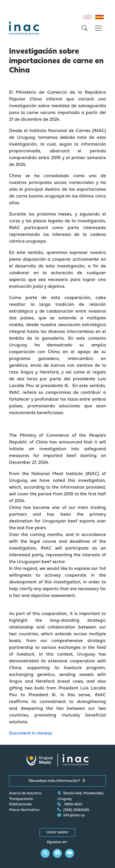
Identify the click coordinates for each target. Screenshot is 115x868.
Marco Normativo (24, 810)
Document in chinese (31, 733)
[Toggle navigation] (98, 28)
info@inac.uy (71, 816)
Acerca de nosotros (25, 794)
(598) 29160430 (73, 810)
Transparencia (21, 799)
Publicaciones (20, 805)
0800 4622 (70, 805)
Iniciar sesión (57, 832)
